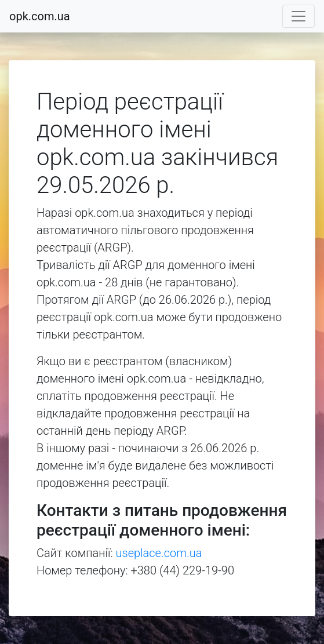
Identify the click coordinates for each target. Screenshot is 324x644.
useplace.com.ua (159, 553)
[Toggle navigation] (298, 16)
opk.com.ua (40, 16)
